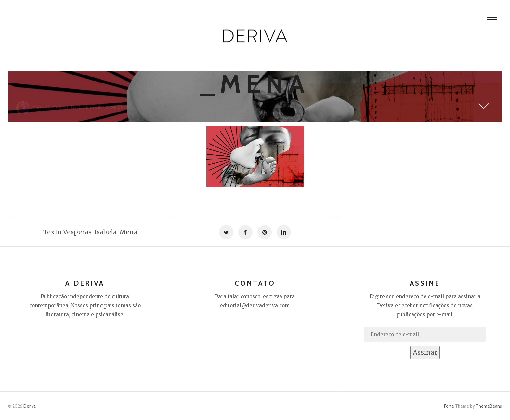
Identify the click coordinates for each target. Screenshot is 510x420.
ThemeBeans (489, 406)
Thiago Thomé (51, 108)
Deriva (30, 406)
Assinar (425, 352)
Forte (449, 406)
